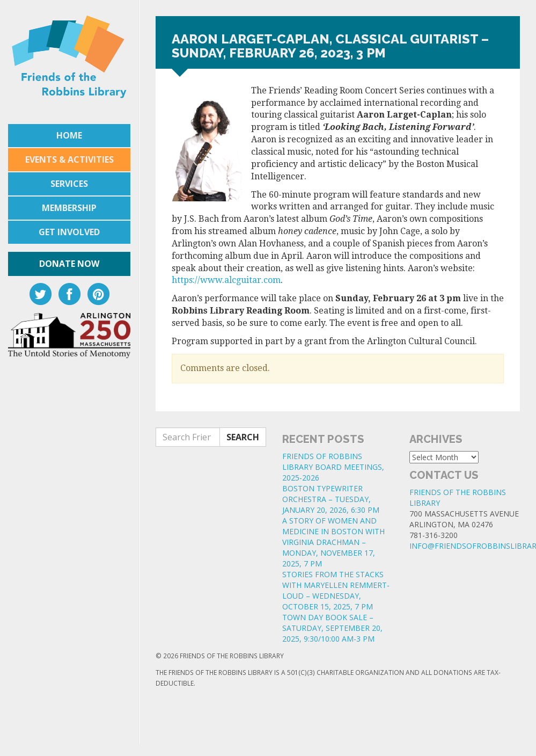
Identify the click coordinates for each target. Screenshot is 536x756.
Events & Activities (69, 159)
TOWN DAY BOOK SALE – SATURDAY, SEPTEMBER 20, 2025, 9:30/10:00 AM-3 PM (332, 628)
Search (243, 437)
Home (69, 135)
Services (69, 184)
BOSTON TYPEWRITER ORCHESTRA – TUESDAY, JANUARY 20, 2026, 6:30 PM (331, 499)
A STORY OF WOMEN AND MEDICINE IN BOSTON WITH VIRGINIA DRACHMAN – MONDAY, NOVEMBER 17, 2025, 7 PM (333, 542)
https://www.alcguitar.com (226, 280)
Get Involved (69, 232)
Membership (69, 208)
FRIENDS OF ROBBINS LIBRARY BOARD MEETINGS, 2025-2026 (333, 467)
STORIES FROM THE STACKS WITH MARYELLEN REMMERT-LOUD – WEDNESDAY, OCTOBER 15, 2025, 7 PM (336, 590)
